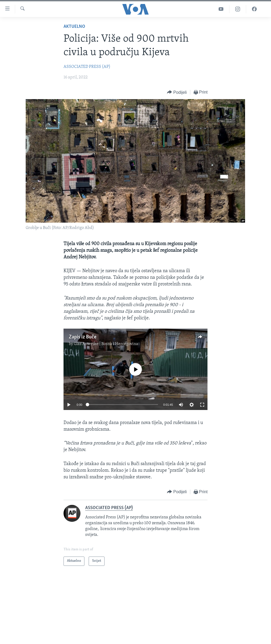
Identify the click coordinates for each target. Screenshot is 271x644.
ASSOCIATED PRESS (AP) (87, 67)
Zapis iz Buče (83, 337)
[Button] (177, 92)
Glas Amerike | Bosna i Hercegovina (106, 344)
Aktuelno (74, 27)
